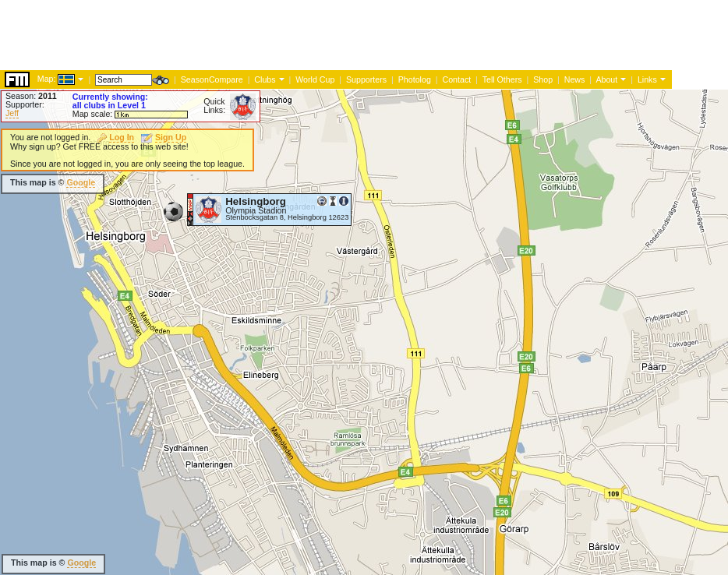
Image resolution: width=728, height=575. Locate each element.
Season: (31, 96)
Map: (47, 79)
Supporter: (25, 104)
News (575, 79)
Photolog (415, 79)
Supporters (366, 79)
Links (647, 79)
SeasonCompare (212, 79)
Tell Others (502, 79)
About (606, 79)
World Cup (315, 79)
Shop (543, 79)
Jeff (12, 113)
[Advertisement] (284, 35)
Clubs (265, 79)
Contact (456, 79)
